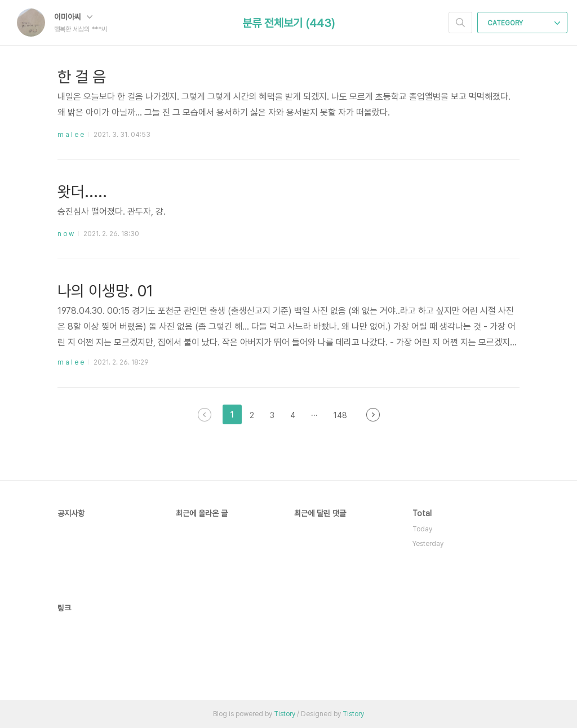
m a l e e (71, 135)
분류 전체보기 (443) (288, 23)
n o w (66, 234)
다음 (373, 415)
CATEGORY (524, 23)
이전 (205, 415)
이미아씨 (73, 17)
